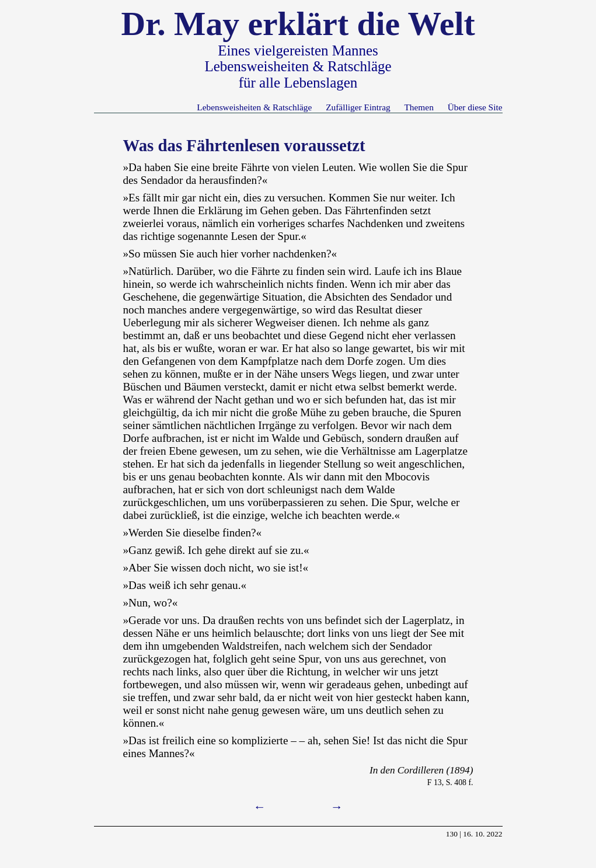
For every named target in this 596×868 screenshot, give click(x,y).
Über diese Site (475, 107)
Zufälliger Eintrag (358, 107)
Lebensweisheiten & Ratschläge (254, 107)
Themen (419, 107)
